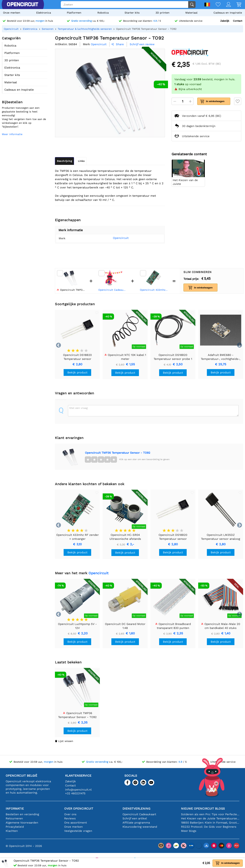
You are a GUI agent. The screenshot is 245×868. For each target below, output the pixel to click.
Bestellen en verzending (22, 814)
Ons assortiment (76, 823)
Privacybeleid (15, 827)
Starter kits (132, 13)
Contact (238, 21)
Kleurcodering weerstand (140, 827)
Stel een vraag (78, 408)
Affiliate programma (136, 823)
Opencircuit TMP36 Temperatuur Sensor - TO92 (118, 453)
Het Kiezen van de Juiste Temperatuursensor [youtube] (210, 818)
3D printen (163, 13)
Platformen (74, 13)
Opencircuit (116, 238)
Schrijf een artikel (135, 818)
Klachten (12, 831)
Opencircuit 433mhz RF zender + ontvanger (154, 290)
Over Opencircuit (79, 809)
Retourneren (14, 818)
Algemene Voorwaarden (22, 823)
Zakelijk (225, 21)
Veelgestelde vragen (78, 831)
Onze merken (12, 13)
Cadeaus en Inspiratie (228, 13)
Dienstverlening (136, 809)
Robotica (103, 13)
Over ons (70, 814)
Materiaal (191, 13)
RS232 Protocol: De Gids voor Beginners (209, 827)
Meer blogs (189, 831)
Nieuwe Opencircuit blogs (203, 809)
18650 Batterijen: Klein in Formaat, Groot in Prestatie (210, 823)
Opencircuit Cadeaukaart (113, 290)
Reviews (70, 818)
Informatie (15, 809)
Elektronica (44, 13)
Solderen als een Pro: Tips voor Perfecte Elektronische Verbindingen (210, 814)
